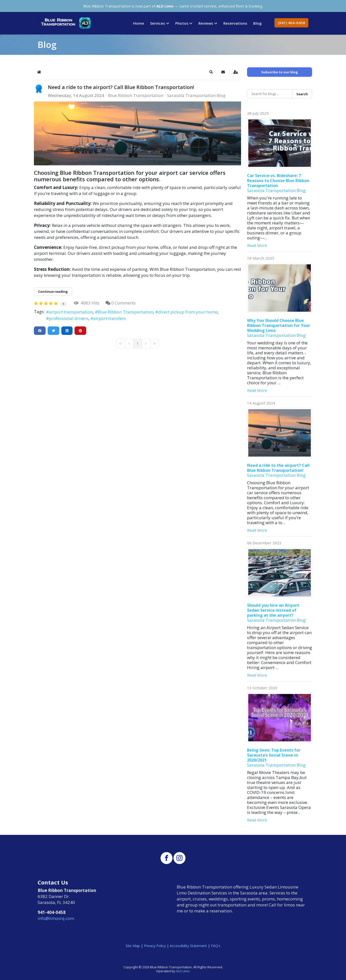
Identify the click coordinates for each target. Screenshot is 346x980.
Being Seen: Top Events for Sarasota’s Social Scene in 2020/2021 (274, 755)
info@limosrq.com (56, 918)
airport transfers (110, 318)
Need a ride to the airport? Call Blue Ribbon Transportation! (121, 87)
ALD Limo (183, 971)
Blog (258, 23)
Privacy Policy (155, 946)
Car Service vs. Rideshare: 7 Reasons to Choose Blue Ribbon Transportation (278, 181)
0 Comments (124, 303)
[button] (211, 72)
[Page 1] (138, 344)
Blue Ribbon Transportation (136, 95)
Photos (182, 23)
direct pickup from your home (188, 312)
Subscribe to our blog (280, 72)
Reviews (206, 23)
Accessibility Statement (188, 946)
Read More (257, 245)
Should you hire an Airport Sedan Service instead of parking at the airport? (273, 610)
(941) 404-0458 (291, 23)
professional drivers (69, 318)
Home (139, 23)
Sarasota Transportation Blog (196, 95)
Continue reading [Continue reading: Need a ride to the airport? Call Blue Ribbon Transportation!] (53, 292)
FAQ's (216, 946)
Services (158, 23)
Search (302, 94)
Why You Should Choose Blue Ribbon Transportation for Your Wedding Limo (279, 325)
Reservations (235, 23)
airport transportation (71, 312)
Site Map (133, 946)
